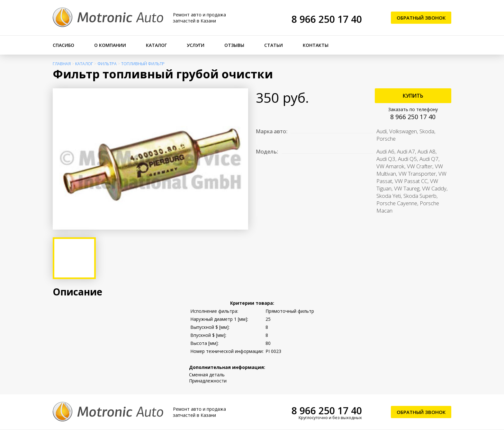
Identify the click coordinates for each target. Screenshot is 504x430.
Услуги (196, 45)
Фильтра (107, 64)
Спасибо (63, 45)
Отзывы (234, 45)
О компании (110, 45)
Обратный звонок (421, 18)
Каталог (156, 45)
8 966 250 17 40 (327, 19)
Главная (62, 64)
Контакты (316, 45)
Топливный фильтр (143, 64)
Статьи (274, 45)
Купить (413, 96)
